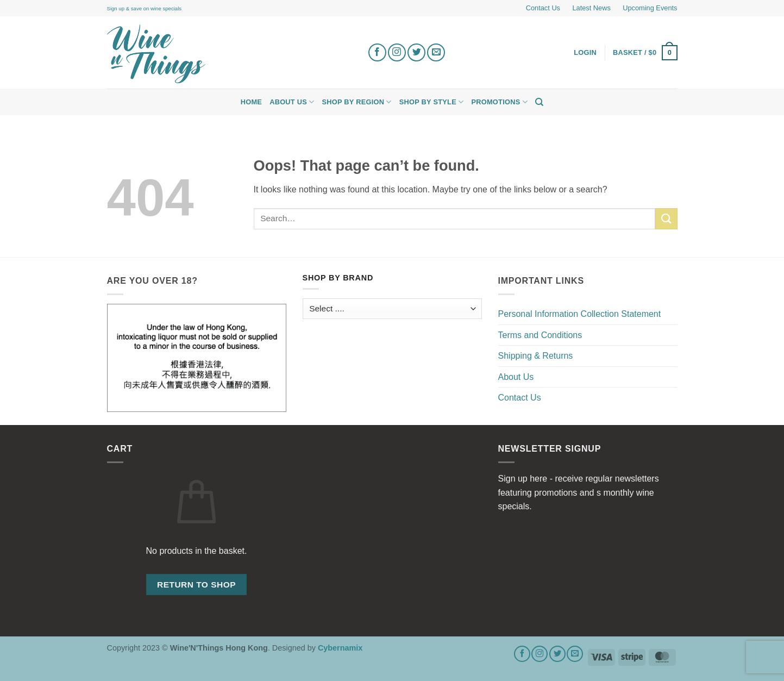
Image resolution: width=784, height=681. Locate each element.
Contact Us (543, 8)
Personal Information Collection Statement (580, 314)
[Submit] (666, 219)
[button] (645, 53)
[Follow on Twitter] (416, 52)
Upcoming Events (650, 8)
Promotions (499, 102)
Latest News (591, 8)
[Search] (539, 102)
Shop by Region (357, 102)
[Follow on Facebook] (377, 52)
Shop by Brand (338, 278)
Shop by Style (432, 102)
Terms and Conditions (540, 335)
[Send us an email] (436, 52)
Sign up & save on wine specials (145, 8)
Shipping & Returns (536, 356)
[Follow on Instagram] (397, 52)
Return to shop (196, 585)
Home (251, 102)
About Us (292, 102)
